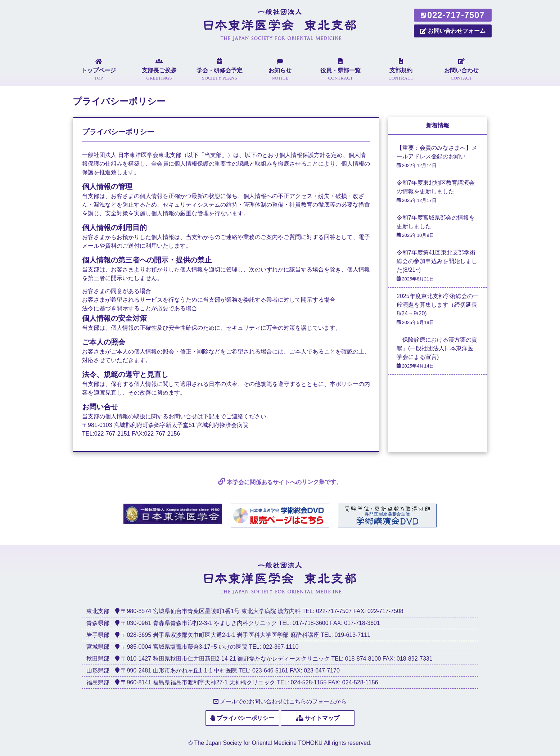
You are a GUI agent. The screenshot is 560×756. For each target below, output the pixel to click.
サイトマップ (322, 718)
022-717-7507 (453, 15)
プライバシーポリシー (245, 718)
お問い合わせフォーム (453, 31)
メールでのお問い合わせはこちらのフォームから (283, 701)
